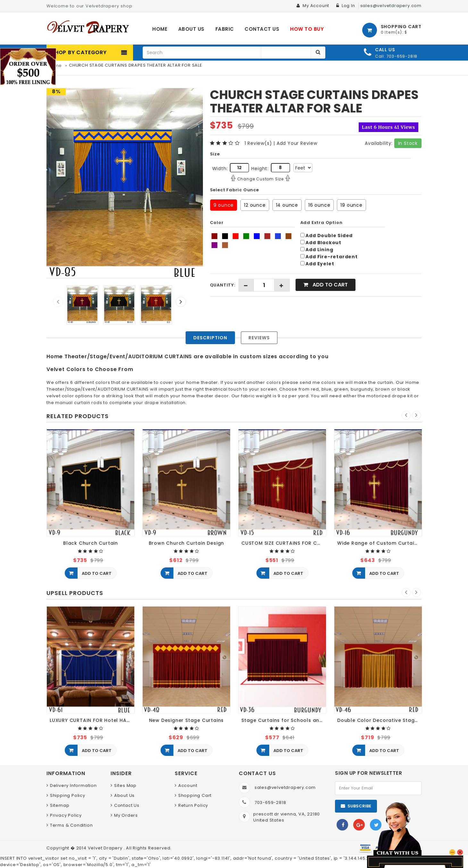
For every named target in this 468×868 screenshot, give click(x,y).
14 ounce (287, 205)
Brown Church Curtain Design (187, 543)
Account (188, 785)
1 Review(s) (258, 143)
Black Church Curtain (91, 543)
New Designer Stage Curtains (187, 720)
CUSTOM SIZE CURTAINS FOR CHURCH (284, 543)
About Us (124, 795)
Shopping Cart (195, 795)
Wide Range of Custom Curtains (379, 543)
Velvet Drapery (106, 848)
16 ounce (319, 205)
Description (210, 338)
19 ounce (351, 205)
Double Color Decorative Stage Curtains (380, 720)
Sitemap (60, 805)
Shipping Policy (68, 795)
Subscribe (359, 806)
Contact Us (127, 805)
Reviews (259, 338)
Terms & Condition (71, 825)
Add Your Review (297, 143)
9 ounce (224, 205)
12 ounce (255, 205)
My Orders (126, 815)
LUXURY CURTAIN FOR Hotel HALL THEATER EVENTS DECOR (92, 720)
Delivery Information (73, 785)
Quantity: (223, 285)
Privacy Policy (66, 815)
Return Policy (193, 805)
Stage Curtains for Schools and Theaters (284, 720)
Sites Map (125, 785)
